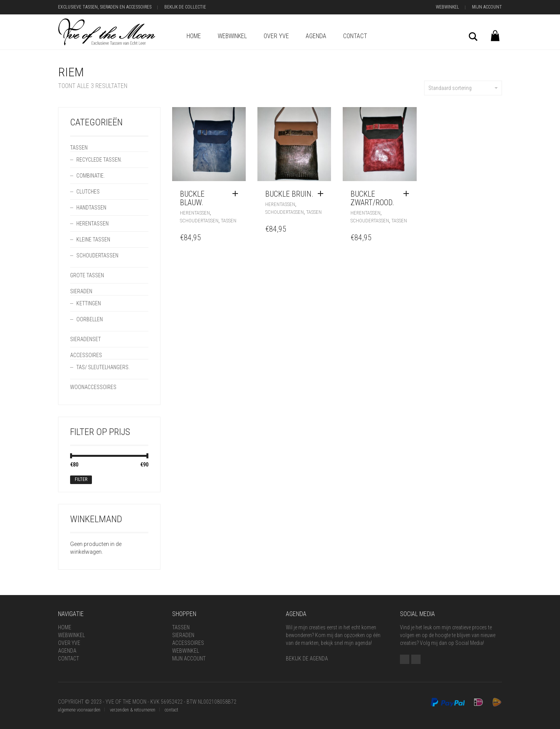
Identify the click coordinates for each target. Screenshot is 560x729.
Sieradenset (85, 339)
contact (172, 710)
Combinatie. (91, 176)
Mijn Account (487, 7)
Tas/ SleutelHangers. (103, 367)
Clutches (88, 192)
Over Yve (276, 36)
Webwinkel (447, 7)
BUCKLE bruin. (289, 194)
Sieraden (81, 291)
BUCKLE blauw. (192, 198)
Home (194, 36)
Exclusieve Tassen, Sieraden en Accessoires (105, 7)
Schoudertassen (199, 221)
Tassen (229, 221)
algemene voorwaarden (79, 710)
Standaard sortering (463, 88)
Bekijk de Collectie (185, 7)
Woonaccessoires (93, 387)
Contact (355, 36)
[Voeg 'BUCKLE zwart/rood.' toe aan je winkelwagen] (408, 194)
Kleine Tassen (93, 239)
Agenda (316, 36)
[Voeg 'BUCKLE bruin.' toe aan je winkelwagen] (322, 194)
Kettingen (89, 303)
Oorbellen (90, 319)
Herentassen (195, 213)
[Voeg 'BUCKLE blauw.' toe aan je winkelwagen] (237, 194)
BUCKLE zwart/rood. (372, 198)
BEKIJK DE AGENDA (307, 659)
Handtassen (91, 208)
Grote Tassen (87, 275)
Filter (81, 479)
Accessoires (86, 355)
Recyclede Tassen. (99, 160)
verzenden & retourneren (133, 710)
